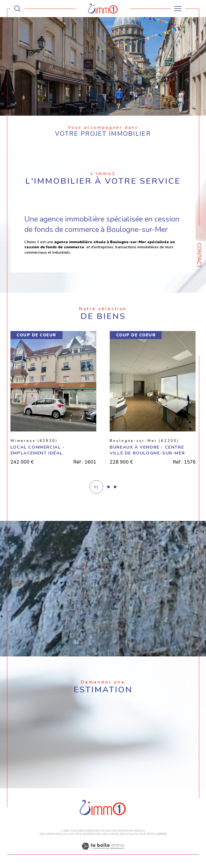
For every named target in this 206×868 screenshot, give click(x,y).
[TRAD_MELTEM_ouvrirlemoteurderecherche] (17, 9)
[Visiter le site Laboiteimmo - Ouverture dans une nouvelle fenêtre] (103, 852)
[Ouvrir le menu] (178, 9)
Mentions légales (94, 834)
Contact (199, 255)
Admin (113, 834)
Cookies (161, 834)
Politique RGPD (144, 834)
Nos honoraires (50, 834)
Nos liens (126, 834)
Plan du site (72, 834)
